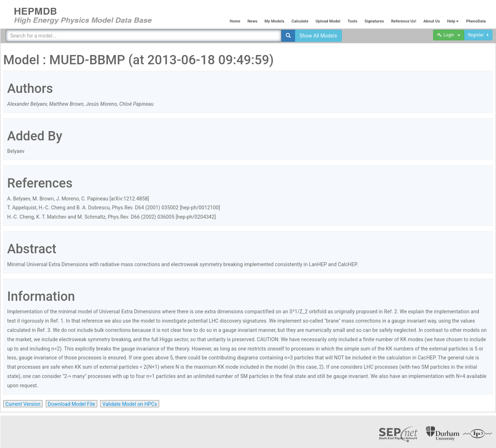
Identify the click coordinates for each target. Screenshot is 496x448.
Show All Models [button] (318, 36)
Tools (352, 21)
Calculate (300, 21)
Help (453, 21)
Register (478, 35)
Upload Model (328, 21)
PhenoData (476, 21)
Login (449, 35)
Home (235, 21)
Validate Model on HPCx (130, 404)
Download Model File (72, 404)
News (252, 21)
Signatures (374, 21)
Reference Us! (404, 21)
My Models (274, 21)
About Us (432, 21)
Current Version (23, 404)
